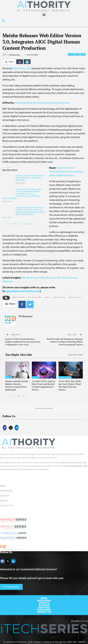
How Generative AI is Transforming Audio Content (42, 103)
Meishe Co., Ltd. (22, 68)
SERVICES (44, 607)
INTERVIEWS (44, 601)
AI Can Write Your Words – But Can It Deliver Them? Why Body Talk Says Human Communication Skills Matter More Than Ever (30, 211)
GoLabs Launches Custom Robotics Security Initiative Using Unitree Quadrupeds (30, 178)
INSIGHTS (44, 603)
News (77, 54)
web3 (83, 54)
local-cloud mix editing (35, 297)
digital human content (18, 297)
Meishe (47, 297)
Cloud (71, 54)
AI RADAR (44, 605)
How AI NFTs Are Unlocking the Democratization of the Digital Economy (66, 172)
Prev (8, 223)
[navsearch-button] (3, 21)
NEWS (44, 598)
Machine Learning (65, 377)
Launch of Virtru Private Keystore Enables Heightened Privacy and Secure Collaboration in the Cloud (23, 342)
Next (19, 223)
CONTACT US (44, 612)
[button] (44, 15)
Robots (9, 377)
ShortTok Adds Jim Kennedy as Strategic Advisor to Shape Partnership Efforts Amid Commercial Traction (65, 342)
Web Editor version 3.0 (75, 297)
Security (36, 377)
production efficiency (59, 297)
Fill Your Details (11, 587)
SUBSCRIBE (44, 610)
